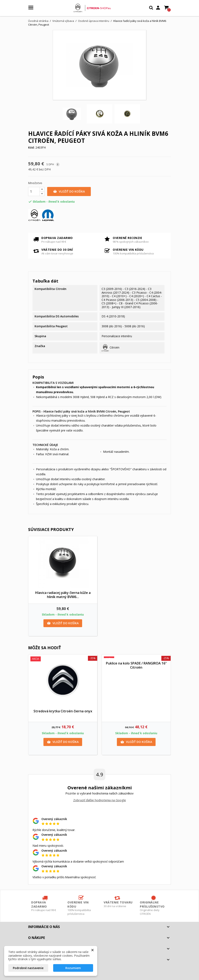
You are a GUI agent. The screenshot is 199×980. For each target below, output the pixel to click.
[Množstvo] (34, 192)
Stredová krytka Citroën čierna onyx (63, 711)
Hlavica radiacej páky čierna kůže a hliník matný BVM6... (63, 595)
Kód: (31, 148)
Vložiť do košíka (69, 192)
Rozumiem (73, 968)
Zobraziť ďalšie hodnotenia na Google (100, 800)
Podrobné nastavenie (28, 968)
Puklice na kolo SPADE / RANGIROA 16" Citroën (136, 665)
